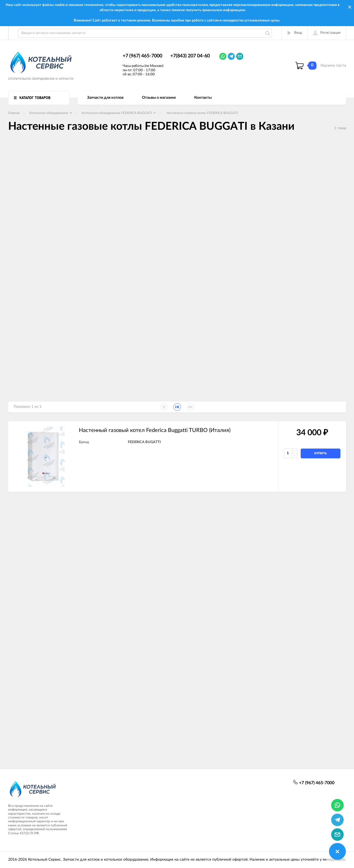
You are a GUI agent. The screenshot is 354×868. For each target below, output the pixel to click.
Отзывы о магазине (159, 98)
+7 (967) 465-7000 (142, 56)
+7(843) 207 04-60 (190, 56)
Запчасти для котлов (105, 98)
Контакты (203, 98)
